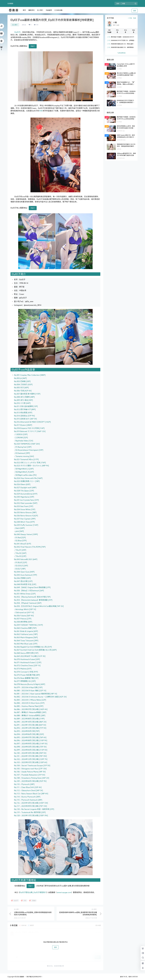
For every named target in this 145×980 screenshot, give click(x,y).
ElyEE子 (17, 32)
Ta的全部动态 (121, 53)
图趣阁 (22, 977)
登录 (135, 11)
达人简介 (15, 25)
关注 (130, 18)
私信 (135, 18)
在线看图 (10, 4)
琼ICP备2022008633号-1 (34, 977)
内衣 (41, 111)
